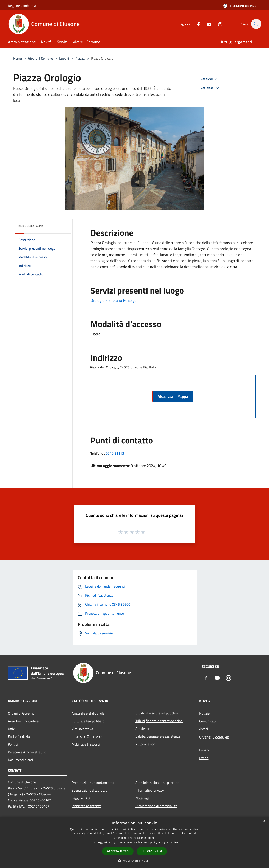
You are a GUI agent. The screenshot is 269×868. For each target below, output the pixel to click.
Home (17, 58)
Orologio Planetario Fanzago (114, 300)
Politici (13, 744)
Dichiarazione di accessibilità (156, 806)
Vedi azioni (210, 88)
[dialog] (134, 842)
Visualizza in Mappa (173, 396)
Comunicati (208, 721)
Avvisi (204, 729)
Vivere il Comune (41, 58)
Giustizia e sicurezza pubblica (157, 713)
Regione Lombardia (22, 6)
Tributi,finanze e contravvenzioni (159, 721)
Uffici (12, 729)
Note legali (143, 798)
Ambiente (143, 729)
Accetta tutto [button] (118, 851)
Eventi (204, 758)
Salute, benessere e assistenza (158, 736)
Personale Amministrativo (27, 752)
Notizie (204, 713)
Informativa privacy (150, 790)
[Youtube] (207, 24)
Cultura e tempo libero (88, 721)
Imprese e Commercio (87, 736)
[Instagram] (218, 24)
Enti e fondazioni (20, 736)
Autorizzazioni (146, 744)
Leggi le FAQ (81, 798)
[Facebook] (196, 24)
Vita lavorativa (82, 729)
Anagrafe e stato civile (88, 713)
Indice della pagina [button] (31, 226)
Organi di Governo (21, 713)
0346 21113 (115, 453)
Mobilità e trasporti (86, 744)
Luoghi (64, 58)
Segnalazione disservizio (89, 790)
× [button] (264, 821)
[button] (135, 861)
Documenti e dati (20, 760)
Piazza (80, 58)
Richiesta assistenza (87, 806)
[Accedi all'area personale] (239, 6)
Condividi (210, 79)
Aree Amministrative (23, 721)
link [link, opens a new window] (176, 842)
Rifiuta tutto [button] (152, 851)
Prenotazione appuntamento (93, 783)
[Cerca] (256, 24)
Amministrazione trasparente (157, 783)
